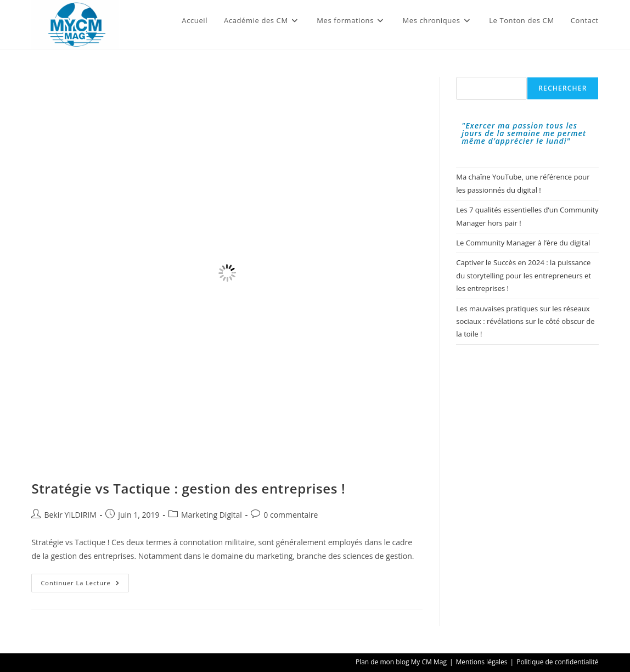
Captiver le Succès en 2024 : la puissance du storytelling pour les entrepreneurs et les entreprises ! (524, 275)
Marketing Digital (212, 515)
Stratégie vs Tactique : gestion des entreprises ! (188, 488)
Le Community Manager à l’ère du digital (523, 243)
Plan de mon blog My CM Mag (401, 662)
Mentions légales (482, 662)
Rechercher (562, 88)
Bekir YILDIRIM (70, 515)
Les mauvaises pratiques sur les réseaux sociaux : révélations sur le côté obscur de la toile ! (525, 321)
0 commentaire (291, 515)
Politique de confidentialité (557, 662)
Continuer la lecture (85, 585)
